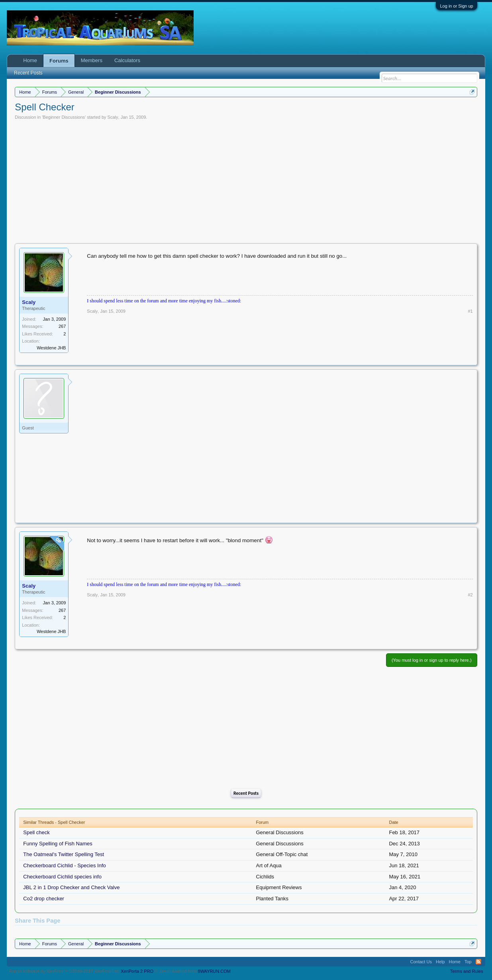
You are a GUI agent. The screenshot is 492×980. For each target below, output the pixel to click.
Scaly (113, 117)
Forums (59, 61)
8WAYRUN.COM (215, 971)
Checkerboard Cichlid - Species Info (64, 865)
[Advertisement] (246, 180)
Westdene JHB (51, 348)
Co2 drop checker (44, 899)
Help (440, 962)
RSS (478, 962)
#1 (470, 311)
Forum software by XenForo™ (64, 971)
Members (92, 60)
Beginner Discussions (64, 117)
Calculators (127, 60)
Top (468, 962)
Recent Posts (246, 793)
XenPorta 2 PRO (137, 971)
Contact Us (421, 962)
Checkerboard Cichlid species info (62, 877)
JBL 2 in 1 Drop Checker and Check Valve (71, 887)
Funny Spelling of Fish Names (58, 844)
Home (30, 60)
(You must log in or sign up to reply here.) (432, 660)
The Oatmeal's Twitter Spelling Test (64, 854)
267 (62, 326)
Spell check (36, 832)
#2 (470, 595)
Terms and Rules (467, 971)
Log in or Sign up (456, 6)
